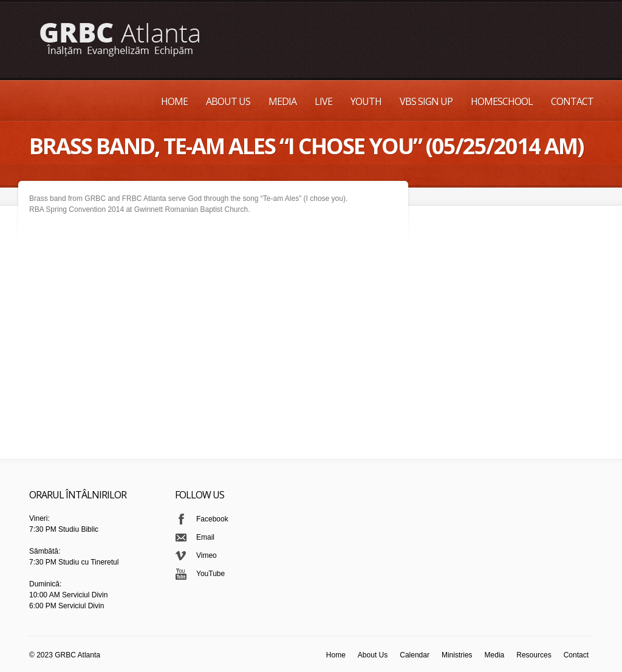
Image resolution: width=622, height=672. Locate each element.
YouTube (210, 574)
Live (323, 101)
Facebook (212, 519)
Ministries (457, 655)
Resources (534, 655)
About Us (228, 101)
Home (174, 101)
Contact (572, 101)
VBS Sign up (426, 101)
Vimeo (207, 555)
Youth (366, 101)
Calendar (415, 655)
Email (205, 537)
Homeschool (502, 101)
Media (282, 101)
